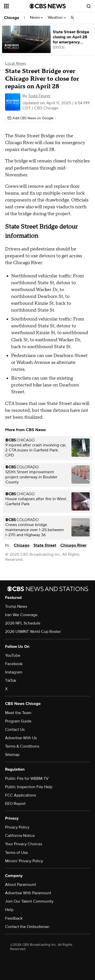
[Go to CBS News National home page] (48, 6)
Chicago (12, 18)
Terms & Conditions (22, 746)
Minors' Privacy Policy (24, 861)
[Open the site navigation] (17, 6)
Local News (16, 63)
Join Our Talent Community (29, 901)
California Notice (20, 836)
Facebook (14, 664)
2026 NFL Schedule (23, 623)
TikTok (11, 681)
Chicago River (73, 545)
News (36, 18)
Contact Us (15, 730)
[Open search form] (89, 6)
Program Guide (18, 721)
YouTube (13, 655)
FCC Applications (21, 795)
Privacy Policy (17, 827)
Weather (57, 18)
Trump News (16, 606)
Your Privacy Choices (24, 844)
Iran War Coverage (21, 615)
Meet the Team (18, 713)
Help (9, 910)
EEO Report (15, 804)
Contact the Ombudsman (27, 927)
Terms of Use (16, 853)
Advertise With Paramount (28, 893)
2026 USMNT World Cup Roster (33, 632)
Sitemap (12, 755)
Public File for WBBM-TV (27, 779)
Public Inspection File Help (29, 787)
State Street (45, 545)
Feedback (14, 918)
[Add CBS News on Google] (30, 118)
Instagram (14, 672)
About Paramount (21, 885)
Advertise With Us (21, 738)
